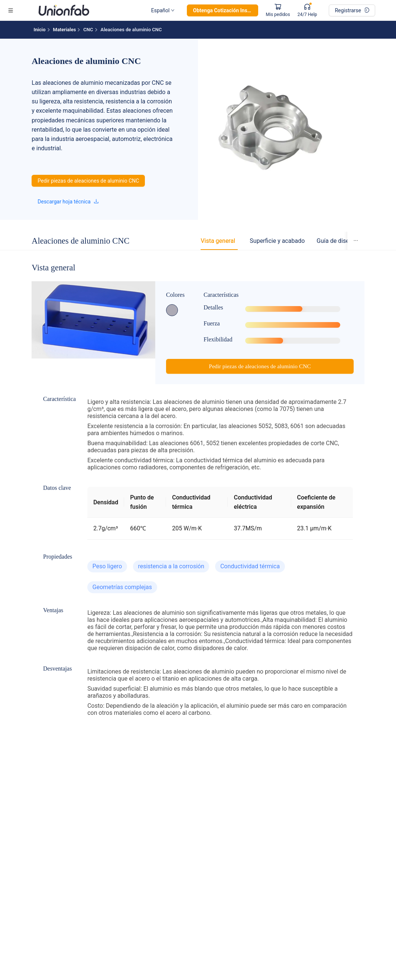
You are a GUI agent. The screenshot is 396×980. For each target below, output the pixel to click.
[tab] (218, 243)
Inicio (40, 30)
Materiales (65, 30)
